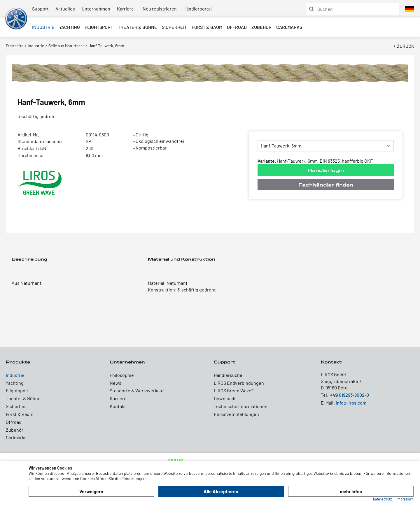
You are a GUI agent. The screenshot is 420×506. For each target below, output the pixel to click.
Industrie (43, 27)
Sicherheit (174, 27)
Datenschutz (382, 499)
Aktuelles (65, 9)
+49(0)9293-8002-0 (350, 395)
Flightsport (99, 27)
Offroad (237, 27)
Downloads (225, 398)
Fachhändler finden (326, 185)
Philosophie (122, 375)
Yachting (70, 27)
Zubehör (261, 27)
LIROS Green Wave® (234, 390)
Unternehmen (96, 9)
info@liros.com (351, 403)
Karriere (125, 9)
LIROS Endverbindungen (239, 383)
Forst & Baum (207, 27)
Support (40, 9)
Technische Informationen (241, 406)
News (116, 383)
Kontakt (118, 406)
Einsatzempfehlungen (236, 414)
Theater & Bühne (138, 27)
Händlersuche (228, 375)
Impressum (405, 499)
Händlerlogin (326, 170)
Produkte (18, 362)
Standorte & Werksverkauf (137, 390)
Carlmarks (289, 27)
